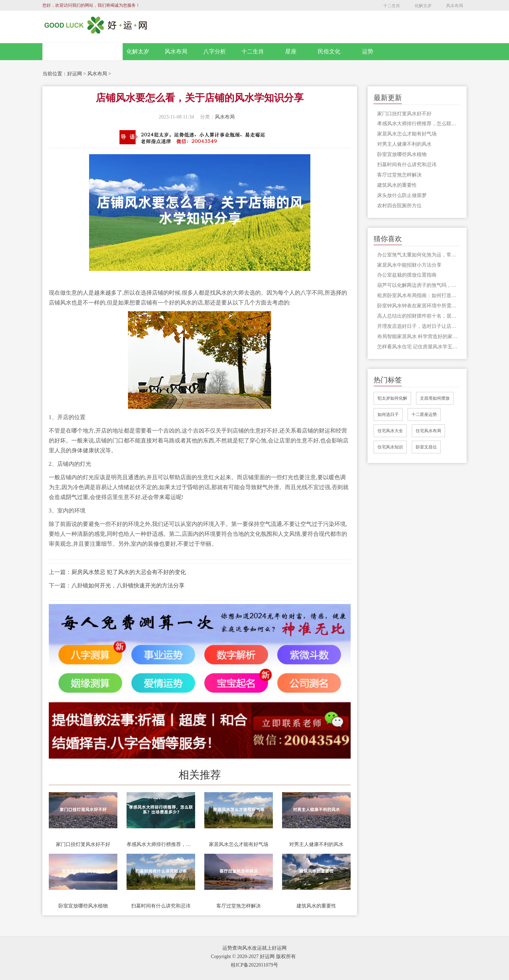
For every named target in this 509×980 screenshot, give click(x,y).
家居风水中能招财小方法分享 (409, 265)
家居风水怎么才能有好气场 (239, 844)
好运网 (75, 74)
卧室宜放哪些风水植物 (83, 906)
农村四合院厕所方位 (399, 206)
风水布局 (455, 6)
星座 (291, 51)
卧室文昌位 (426, 447)
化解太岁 (423, 6)
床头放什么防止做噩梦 (402, 195)
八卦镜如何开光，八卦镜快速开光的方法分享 (128, 585)
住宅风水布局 (428, 431)
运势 (368, 51)
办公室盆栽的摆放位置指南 (407, 275)
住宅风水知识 (390, 447)
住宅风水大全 (390, 431)
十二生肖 (392, 6)
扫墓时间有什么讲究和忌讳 (161, 906)
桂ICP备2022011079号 (254, 965)
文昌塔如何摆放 (435, 398)
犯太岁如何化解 (392, 398)
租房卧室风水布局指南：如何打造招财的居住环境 (419, 295)
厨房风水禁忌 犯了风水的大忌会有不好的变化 (129, 572)
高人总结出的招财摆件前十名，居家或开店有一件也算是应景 (419, 316)
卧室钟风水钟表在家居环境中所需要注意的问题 (419, 306)
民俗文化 (329, 51)
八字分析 (215, 51)
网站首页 (83, 52)
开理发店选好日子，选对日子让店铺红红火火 (419, 326)
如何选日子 (388, 414)
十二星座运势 (424, 414)
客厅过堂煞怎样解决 (239, 906)
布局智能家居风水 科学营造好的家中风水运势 (419, 337)
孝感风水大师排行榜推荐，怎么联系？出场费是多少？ (161, 844)
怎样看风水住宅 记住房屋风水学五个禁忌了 (419, 347)
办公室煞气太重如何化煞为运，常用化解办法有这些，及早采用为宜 (419, 255)
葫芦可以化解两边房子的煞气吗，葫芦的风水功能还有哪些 (419, 285)
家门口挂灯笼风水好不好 (83, 844)
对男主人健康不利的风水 (316, 844)
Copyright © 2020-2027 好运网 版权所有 (253, 956)
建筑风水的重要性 (316, 906)
